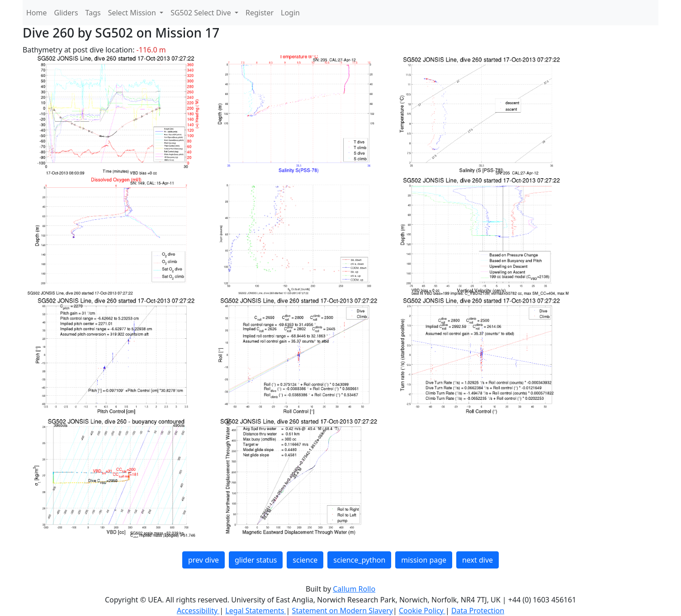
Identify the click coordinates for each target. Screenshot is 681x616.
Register (260, 13)
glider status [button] (256, 560)
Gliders (66, 13)
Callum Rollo (354, 589)
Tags (93, 13)
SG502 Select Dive (202, 13)
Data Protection (478, 611)
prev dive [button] (203, 560)
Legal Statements (255, 611)
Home (37, 13)
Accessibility (198, 611)
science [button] (305, 560)
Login (290, 13)
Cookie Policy (422, 611)
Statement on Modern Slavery (343, 611)
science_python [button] (359, 560)
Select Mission (133, 13)
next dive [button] (478, 560)
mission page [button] (424, 560)
